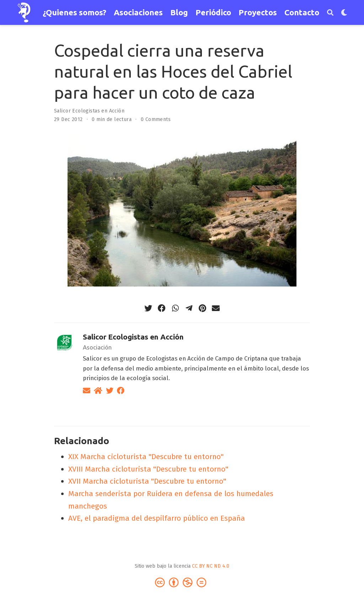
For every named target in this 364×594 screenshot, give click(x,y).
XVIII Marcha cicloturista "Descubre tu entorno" (148, 469)
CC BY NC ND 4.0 (211, 566)
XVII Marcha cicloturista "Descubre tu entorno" (147, 481)
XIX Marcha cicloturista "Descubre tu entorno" (146, 457)
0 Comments (156, 119)
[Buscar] (330, 13)
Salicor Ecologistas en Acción (89, 111)
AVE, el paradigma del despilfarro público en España (157, 518)
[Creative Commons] (182, 582)
